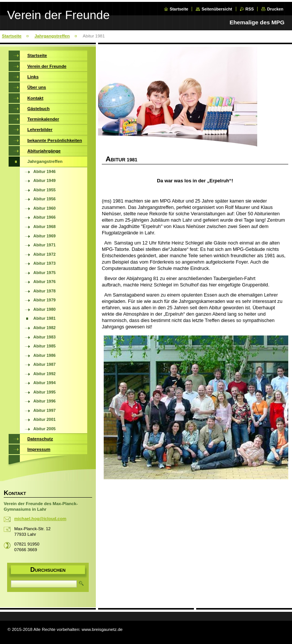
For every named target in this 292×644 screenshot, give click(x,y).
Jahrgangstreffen (52, 36)
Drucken (275, 9)
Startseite (179, 9)
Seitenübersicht (217, 9)
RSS (250, 9)
